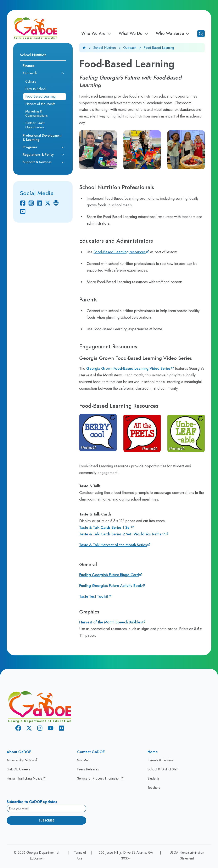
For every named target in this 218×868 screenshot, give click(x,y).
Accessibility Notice (20, 760)
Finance (29, 66)
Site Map (83, 760)
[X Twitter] (48, 203)
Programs (30, 147)
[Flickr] (61, 729)
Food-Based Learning (40, 96)
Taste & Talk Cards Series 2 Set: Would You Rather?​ (122, 534)
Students (153, 778)
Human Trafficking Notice (24, 778)
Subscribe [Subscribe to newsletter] (47, 820)
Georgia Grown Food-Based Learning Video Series (128, 369)
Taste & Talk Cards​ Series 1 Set (105, 528)
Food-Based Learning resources (120, 252)
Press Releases (88, 769)
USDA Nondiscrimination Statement (187, 855)
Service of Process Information (99, 778)
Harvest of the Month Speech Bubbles (111, 622)
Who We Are (97, 34)
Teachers (154, 788)
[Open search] (201, 34)
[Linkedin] (39, 203)
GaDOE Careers (18, 769)
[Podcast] (56, 203)
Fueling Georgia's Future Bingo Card (109, 575)
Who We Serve (173, 34)
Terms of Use (80, 855)
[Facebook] (23, 203)
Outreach (130, 48)
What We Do (134, 34)
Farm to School (36, 89)
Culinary (31, 81)
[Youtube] (23, 211)
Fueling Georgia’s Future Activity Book (111, 586)
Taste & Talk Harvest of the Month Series (113, 545)
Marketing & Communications (37, 113)
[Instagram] (31, 203)
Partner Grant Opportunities (35, 125)
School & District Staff (163, 769)
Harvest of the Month (40, 104)
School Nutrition (105, 48)
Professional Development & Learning (42, 138)
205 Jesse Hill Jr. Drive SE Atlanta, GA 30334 (126, 855)
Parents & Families (160, 760)
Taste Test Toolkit (94, 596)
